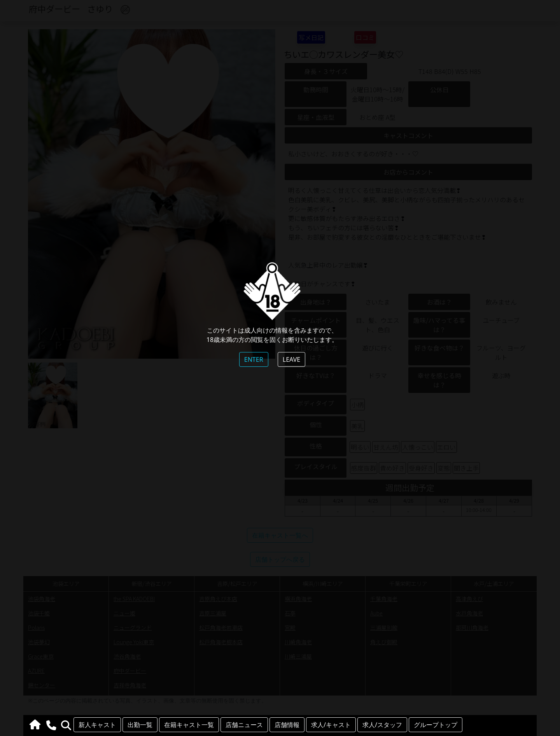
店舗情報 (287, 725)
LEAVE (291, 359)
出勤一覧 (140, 725)
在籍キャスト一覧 (189, 725)
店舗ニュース (244, 725)
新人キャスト (97, 725)
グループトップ (436, 725)
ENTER (254, 359)
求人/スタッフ (382, 725)
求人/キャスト (331, 725)
